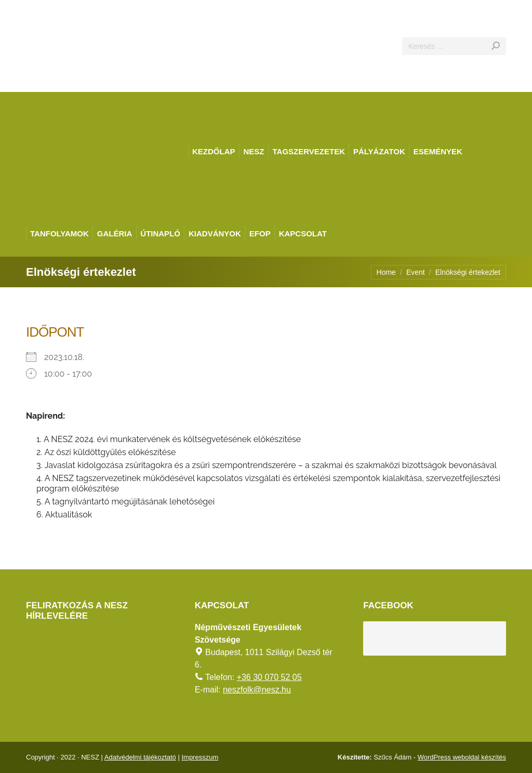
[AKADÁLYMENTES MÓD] (520, 12)
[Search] (454, 46)
